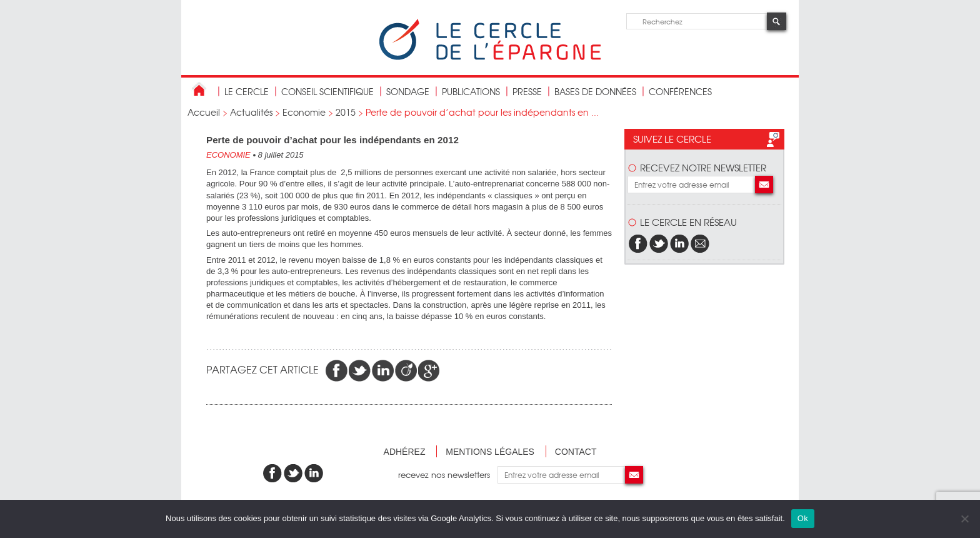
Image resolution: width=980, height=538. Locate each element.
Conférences (680, 91)
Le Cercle (247, 91)
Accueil (204, 112)
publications (471, 91)
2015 (346, 112)
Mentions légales (490, 452)
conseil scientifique (327, 91)
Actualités (251, 112)
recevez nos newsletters (448, 475)
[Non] (964, 519)
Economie (304, 112)
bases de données (595, 91)
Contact (576, 452)
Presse (527, 91)
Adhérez (405, 452)
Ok (803, 518)
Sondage (408, 91)
